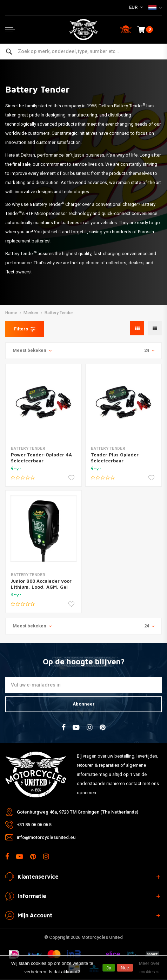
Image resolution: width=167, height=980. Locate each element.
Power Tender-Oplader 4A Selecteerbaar (41, 458)
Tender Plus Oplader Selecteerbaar (115, 458)
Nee (125, 968)
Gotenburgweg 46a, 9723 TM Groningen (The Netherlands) (78, 812)
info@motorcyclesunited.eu (46, 837)
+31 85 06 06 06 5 (34, 825)
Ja (109, 968)
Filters (25, 329)
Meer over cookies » (149, 968)
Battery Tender (59, 313)
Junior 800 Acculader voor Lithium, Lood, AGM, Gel (41, 584)
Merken (31, 313)
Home (11, 313)
